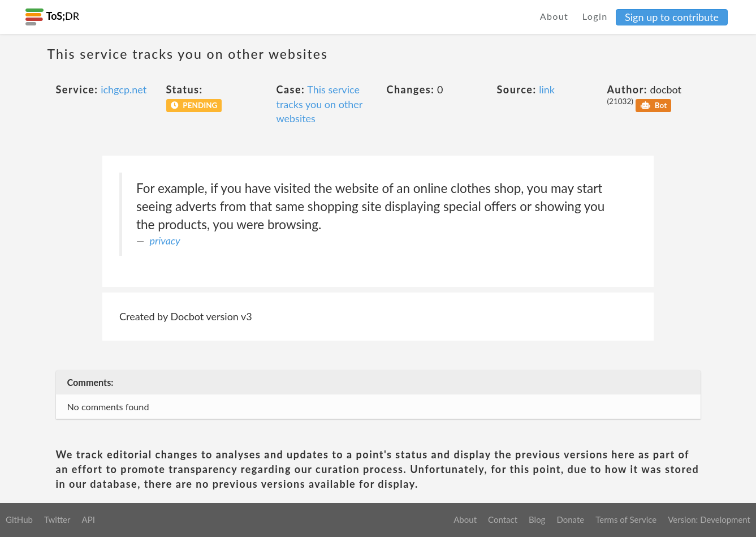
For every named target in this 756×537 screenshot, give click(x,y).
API (88, 519)
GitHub (19, 519)
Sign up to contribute (672, 17)
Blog (537, 519)
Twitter (57, 519)
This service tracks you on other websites (319, 104)
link (547, 89)
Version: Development (709, 519)
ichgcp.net (124, 89)
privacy (165, 240)
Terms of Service (626, 519)
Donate (570, 519)
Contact (503, 519)
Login (595, 16)
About (554, 16)
